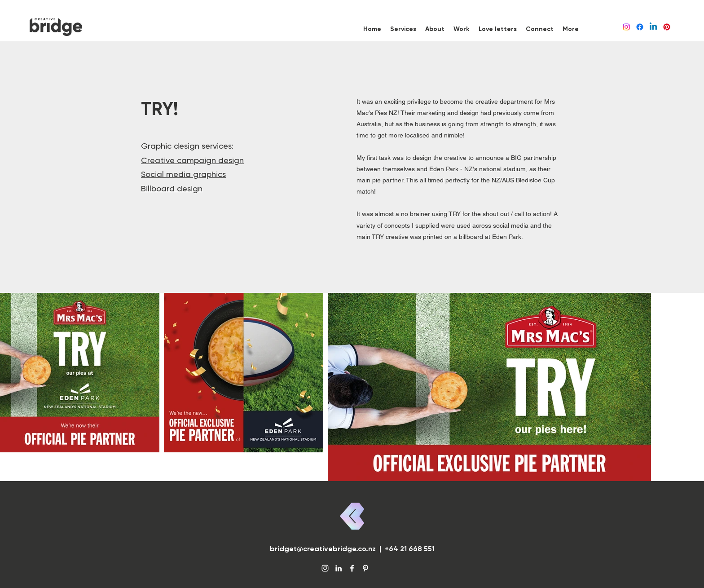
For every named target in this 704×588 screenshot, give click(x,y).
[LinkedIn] (653, 27)
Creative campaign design (192, 160)
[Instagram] (626, 27)
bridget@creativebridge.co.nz (323, 549)
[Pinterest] (667, 27)
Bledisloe (529, 180)
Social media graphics (183, 174)
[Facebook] (640, 27)
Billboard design (172, 188)
